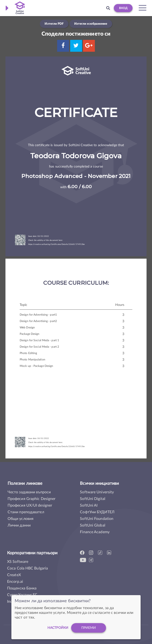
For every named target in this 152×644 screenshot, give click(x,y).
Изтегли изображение (91, 24)
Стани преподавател (26, 512)
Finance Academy (95, 532)
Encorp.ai (15, 582)
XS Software (18, 562)
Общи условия (21, 519)
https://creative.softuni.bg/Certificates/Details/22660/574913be (56, 244)
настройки (58, 629)
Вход (123, 8)
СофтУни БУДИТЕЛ (97, 512)
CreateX (14, 575)
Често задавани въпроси (29, 492)
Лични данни (19, 525)
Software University (97, 492)
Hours (120, 305)
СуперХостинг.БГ (22, 595)
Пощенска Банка (22, 588)
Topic (24, 305)
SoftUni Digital (93, 499)
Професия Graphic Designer (32, 499)
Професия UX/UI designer (30, 505)
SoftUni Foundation (97, 519)
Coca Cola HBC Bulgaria (28, 568)
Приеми (89, 629)
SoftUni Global (92, 525)
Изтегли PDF (54, 24)
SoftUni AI (89, 505)
